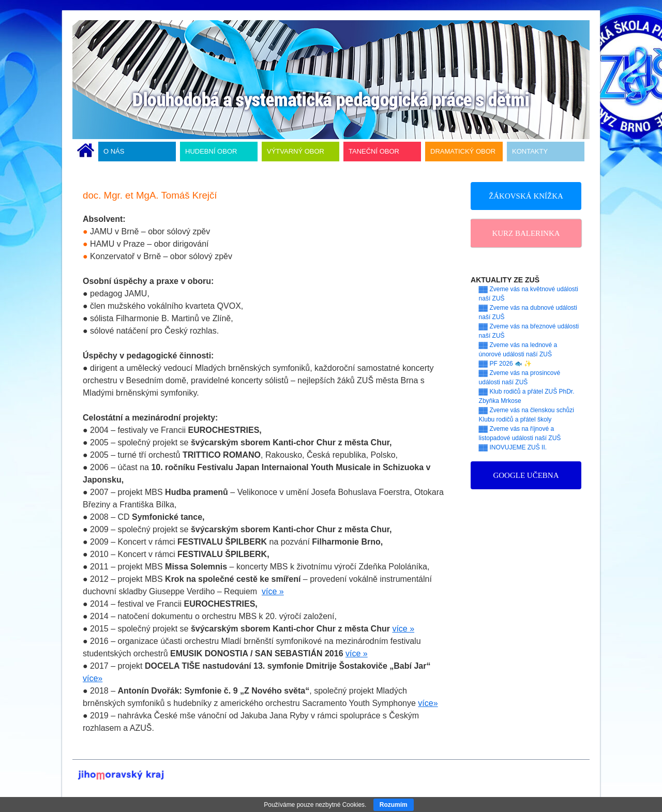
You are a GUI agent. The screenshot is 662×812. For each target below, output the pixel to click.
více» (93, 678)
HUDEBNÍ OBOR (211, 151)
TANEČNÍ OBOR (374, 151)
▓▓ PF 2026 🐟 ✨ (506, 364)
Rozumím (394, 805)
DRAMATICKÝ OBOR (463, 151)
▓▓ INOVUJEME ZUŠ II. (513, 447)
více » (273, 591)
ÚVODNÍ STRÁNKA (86, 152)
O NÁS (114, 151)
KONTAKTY (530, 151)
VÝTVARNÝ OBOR (296, 151)
